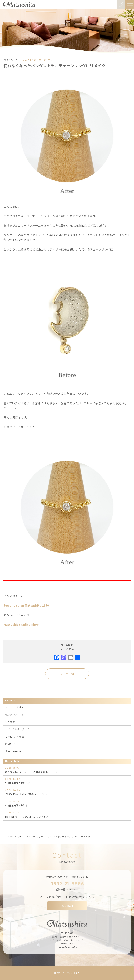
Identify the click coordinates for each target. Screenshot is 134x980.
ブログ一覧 (67, 674)
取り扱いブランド (15, 715)
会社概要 (10, 722)
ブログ (21, 837)
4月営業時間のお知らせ (67, 803)
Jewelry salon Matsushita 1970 (26, 605)
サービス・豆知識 (15, 737)
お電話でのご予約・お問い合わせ (67, 877)
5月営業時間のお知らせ (67, 781)
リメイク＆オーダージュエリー (22, 729)
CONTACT (67, 906)
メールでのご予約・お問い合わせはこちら (67, 897)
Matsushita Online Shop (21, 624)
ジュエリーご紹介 (15, 707)
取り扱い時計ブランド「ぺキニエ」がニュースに (67, 770)
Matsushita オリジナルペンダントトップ (67, 815)
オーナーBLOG (13, 751)
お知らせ (10, 744)
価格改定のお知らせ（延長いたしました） (67, 792)
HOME (10, 837)
